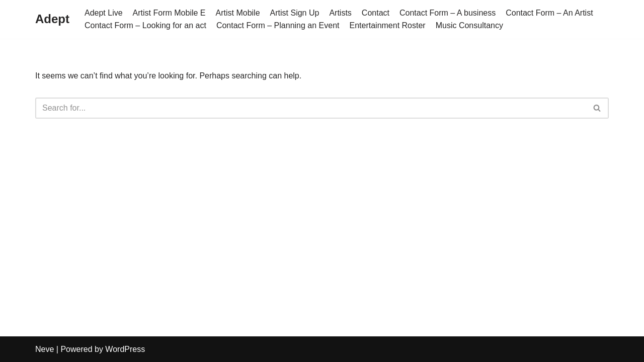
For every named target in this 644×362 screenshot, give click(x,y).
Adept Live (104, 13)
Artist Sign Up (295, 13)
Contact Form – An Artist (549, 13)
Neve (45, 349)
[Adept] (52, 19)
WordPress (125, 349)
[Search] (311, 108)
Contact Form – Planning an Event (278, 25)
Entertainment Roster (387, 25)
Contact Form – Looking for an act (145, 25)
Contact (376, 13)
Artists (340, 13)
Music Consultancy (469, 25)
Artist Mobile (238, 13)
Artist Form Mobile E (169, 13)
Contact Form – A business (448, 13)
